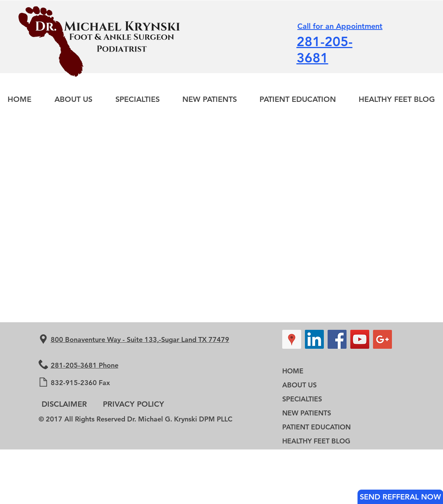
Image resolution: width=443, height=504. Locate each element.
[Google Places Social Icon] (292, 339)
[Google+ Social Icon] (382, 339)
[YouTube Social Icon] (360, 339)
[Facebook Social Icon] (337, 339)
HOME (293, 371)
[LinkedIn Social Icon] (314, 339)
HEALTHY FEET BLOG (316, 441)
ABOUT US (299, 385)
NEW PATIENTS (307, 413)
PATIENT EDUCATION (316, 427)
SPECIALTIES (302, 399)
